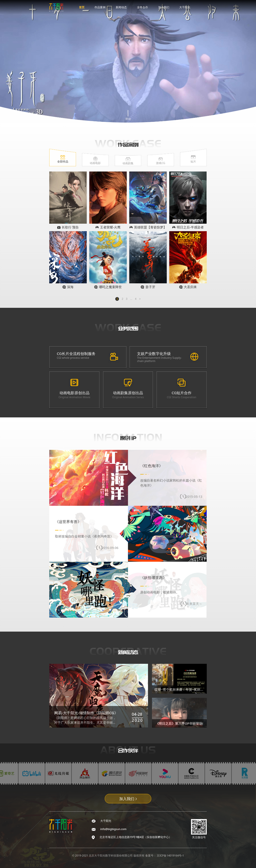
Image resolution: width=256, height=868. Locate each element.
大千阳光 (185, 7)
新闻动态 (121, 7)
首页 (82, 7)
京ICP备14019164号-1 (170, 856)
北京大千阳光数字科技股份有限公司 (111, 856)
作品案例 (100, 7)
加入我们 (164, 7)
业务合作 (142, 7)
